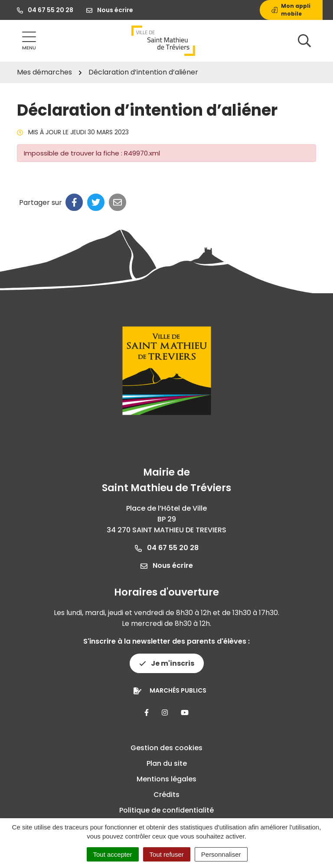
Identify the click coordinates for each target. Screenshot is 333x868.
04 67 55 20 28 (167, 548)
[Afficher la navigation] (29, 41)
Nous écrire (167, 565)
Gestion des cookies (166, 748)
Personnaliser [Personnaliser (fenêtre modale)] (221, 854)
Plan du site (167, 763)
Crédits (166, 795)
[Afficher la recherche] (304, 41)
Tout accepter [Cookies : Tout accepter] (113, 854)
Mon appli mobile (291, 10)
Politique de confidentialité (166, 810)
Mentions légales (166, 779)
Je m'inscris (167, 663)
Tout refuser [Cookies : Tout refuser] (167, 854)
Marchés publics (178, 690)
